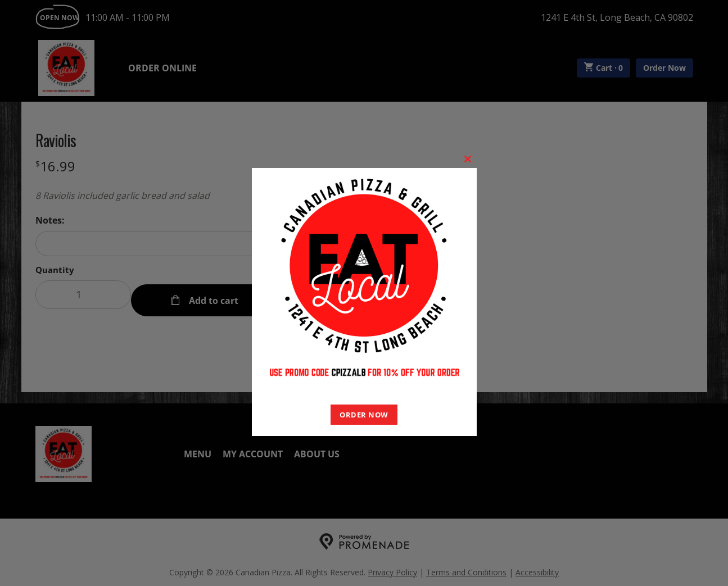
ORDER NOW (364, 415)
